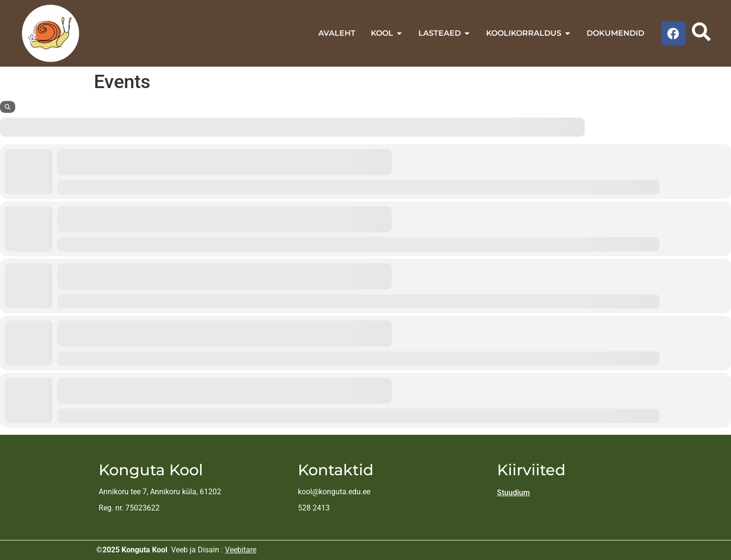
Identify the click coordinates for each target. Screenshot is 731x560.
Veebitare (241, 550)
